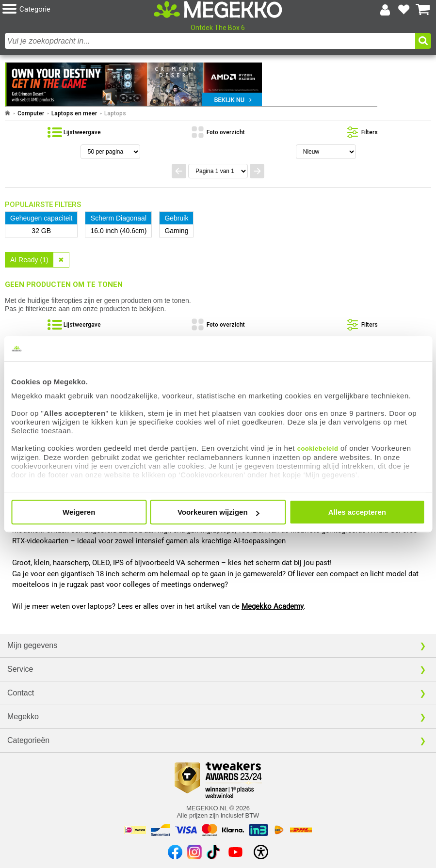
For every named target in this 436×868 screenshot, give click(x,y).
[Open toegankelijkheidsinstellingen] (261, 852)
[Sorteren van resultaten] (326, 152)
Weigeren (79, 512)
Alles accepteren (357, 512)
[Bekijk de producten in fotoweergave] (218, 132)
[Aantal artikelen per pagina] (110, 152)
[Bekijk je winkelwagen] (423, 10)
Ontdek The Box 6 (218, 28)
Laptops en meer (74, 113)
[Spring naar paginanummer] (218, 171)
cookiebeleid (318, 449)
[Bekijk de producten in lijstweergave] (74, 132)
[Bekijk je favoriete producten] (404, 10)
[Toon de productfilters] (362, 132)
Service (20, 669)
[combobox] (210, 41)
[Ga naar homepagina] (218, 9)
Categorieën (28, 740)
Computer (31, 113)
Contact (21, 693)
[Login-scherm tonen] (385, 10)
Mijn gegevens (32, 645)
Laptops (115, 113)
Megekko (23, 717)
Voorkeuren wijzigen (218, 512)
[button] (74, 9)
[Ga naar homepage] (8, 113)
